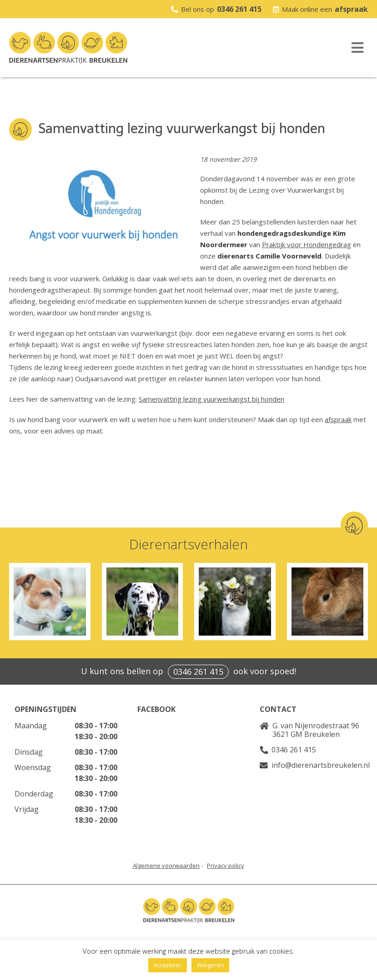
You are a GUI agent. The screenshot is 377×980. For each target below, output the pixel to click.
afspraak (351, 9)
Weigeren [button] (210, 965)
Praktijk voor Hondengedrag (307, 244)
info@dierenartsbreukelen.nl (321, 765)
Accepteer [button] (168, 965)
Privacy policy (226, 866)
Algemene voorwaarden (166, 866)
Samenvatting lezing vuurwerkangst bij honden (211, 399)
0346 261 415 (239, 9)
